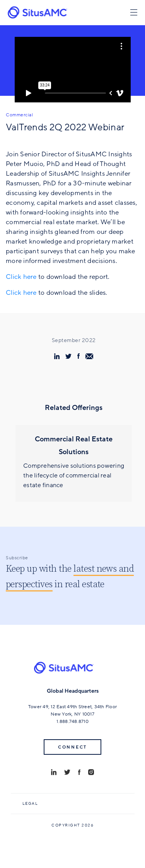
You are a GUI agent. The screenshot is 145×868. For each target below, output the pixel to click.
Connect (72, 747)
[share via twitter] (68, 356)
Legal (30, 804)
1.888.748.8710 (72, 721)
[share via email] (89, 356)
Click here (21, 277)
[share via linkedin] (57, 356)
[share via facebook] (78, 356)
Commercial (19, 115)
